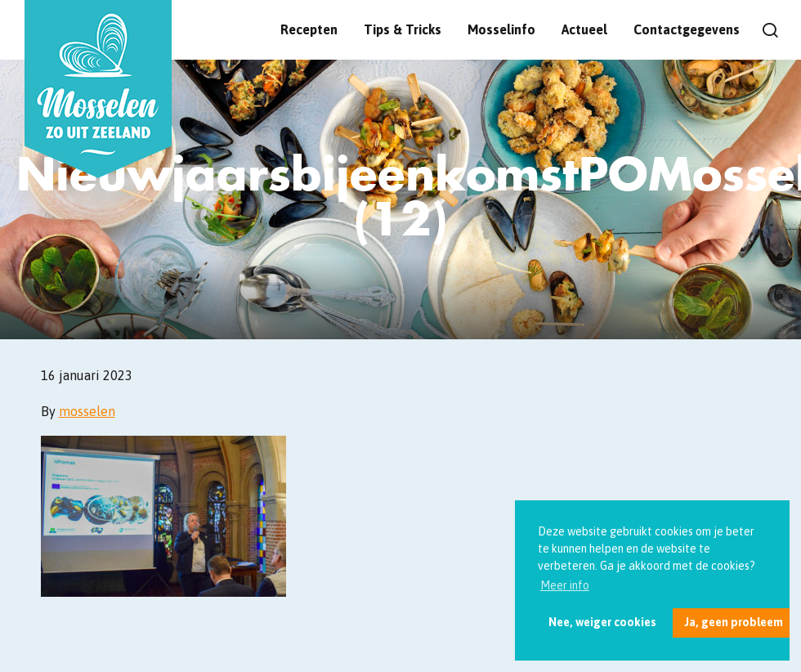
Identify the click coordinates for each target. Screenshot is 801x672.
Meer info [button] (565, 585)
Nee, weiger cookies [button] (602, 622)
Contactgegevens (687, 29)
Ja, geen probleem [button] (734, 622)
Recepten (309, 29)
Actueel (584, 29)
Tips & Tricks (403, 29)
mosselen (87, 411)
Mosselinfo (501, 29)
